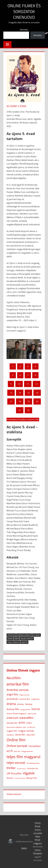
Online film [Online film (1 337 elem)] (16, 740)
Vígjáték (24, 642)
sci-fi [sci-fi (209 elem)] (10, 751)
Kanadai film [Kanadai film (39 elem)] (12, 723)
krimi (17, 639)
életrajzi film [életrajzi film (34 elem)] (32, 778)
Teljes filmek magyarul (38, 840)
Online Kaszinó (14, 794)
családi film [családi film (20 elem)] (35, 699)
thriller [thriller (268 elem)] (11, 768)
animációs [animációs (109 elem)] (12, 699)
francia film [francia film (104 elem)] (13, 709)
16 (37, 393)
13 (11, 393)
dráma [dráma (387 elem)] (11, 704)
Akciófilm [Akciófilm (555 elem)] (14, 678)
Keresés (24, 30)
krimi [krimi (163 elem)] (22, 723)
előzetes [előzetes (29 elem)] (21, 704)
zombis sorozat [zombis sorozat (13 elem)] (20, 778)
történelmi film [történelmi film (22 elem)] (33, 768)
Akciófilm (11, 635)
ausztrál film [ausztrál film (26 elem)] (25, 699)
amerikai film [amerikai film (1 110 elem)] (18, 684)
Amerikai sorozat (24, 635)
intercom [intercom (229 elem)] (12, 718)
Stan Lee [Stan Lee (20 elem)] (17, 751)
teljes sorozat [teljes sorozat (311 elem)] (16, 763)
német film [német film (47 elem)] (20, 735)
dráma (10, 639)
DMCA (24, 848)
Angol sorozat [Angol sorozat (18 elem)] (24, 695)
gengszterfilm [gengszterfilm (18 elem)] (26, 710)
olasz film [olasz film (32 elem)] (31, 735)
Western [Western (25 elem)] (10, 778)
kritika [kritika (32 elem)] (29, 723)
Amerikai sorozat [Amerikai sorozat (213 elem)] (18, 690)
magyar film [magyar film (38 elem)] (12, 731)
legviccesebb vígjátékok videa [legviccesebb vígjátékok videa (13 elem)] (16, 727)
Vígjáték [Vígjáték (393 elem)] (29, 773)
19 (28, 401)
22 (28, 410)
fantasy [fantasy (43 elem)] (29, 704)
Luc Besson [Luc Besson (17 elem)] (31, 727)
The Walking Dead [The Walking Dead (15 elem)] (33, 763)
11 (28, 384)
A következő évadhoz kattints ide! (23, 420)
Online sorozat (27, 639)
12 (36, 384)
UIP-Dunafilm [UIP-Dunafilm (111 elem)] (14, 773)
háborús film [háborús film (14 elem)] (32, 714)
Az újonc (36, 635)
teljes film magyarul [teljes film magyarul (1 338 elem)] (23, 757)
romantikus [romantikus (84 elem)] (35, 746)
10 (19, 384)
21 (20, 410)
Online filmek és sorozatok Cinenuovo (24, 11)
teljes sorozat (13, 642)
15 (28, 393)
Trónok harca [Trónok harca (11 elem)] (21, 769)
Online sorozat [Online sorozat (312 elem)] (17, 746)
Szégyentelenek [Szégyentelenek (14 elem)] (27, 751)
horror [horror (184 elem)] (36, 709)
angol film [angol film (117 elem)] (12, 694)
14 (20, 393)
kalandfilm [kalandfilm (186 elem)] (26, 718)
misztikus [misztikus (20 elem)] (10, 735)
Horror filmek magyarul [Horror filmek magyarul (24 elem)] (16, 714)
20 (37, 401)
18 (20, 401)
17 (11, 401)
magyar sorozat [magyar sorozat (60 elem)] (26, 731)
